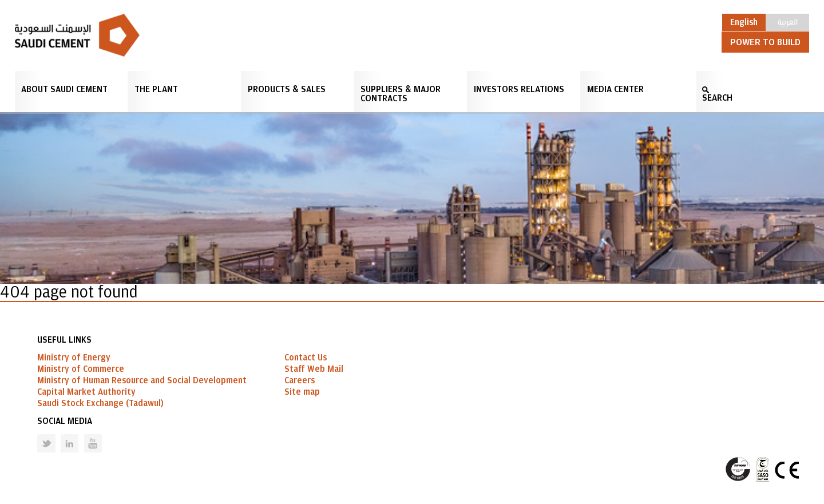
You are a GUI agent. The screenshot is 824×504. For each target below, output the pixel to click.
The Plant (156, 89)
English (744, 22)
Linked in (62, 434)
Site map (302, 392)
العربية (788, 21)
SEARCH (717, 98)
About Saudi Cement (64, 89)
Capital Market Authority (86, 392)
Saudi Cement (77, 35)
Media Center (615, 89)
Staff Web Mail (314, 369)
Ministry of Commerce (81, 369)
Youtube (86, 434)
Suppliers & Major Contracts (401, 94)
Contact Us (306, 358)
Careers (300, 380)
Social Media (65, 421)
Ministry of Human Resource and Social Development (142, 380)
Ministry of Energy (74, 358)
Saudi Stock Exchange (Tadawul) (100, 403)
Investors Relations (519, 89)
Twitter (38, 434)
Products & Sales (287, 89)
